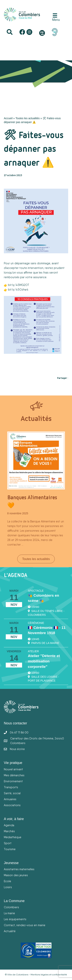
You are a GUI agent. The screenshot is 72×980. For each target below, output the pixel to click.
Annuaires (10, 799)
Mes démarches (14, 775)
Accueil (8, 118)
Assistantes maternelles (19, 869)
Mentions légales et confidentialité (49, 975)
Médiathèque (13, 837)
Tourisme (10, 849)
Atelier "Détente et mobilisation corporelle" (44, 661)
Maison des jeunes (16, 875)
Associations (12, 805)
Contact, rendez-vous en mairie (25, 925)
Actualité (10, 931)
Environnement (13, 781)
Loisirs (8, 887)
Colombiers (11, 907)
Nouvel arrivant (13, 769)
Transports (11, 787)
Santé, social (12, 793)
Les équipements (15, 919)
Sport (8, 843)
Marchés (9, 831)
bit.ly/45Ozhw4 (18, 289)
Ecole (7, 881)
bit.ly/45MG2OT (19, 285)
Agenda (9, 825)
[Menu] (55, 17)
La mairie (9, 913)
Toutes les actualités (27, 118)
